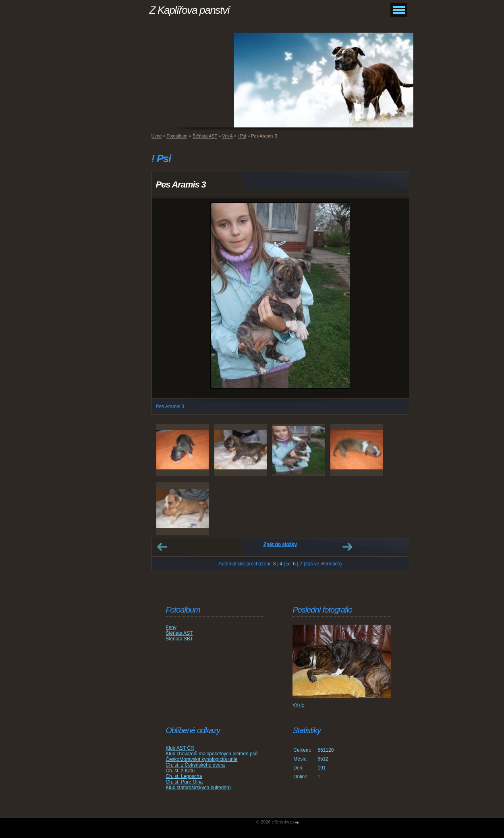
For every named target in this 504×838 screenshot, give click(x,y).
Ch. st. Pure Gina (184, 782)
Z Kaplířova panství (190, 10)
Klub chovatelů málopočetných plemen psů (212, 754)
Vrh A (227, 136)
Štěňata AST (205, 136)
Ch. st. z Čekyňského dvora (195, 765)
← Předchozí (162, 547)
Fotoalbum (177, 136)
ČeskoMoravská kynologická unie (201, 759)
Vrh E (299, 705)
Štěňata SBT (179, 639)
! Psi (242, 136)
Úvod (157, 136)
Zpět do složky (280, 544)
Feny (171, 627)
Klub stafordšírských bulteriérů (198, 788)
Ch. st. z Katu (180, 771)
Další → (347, 547)
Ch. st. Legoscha (184, 776)
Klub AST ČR (180, 748)
